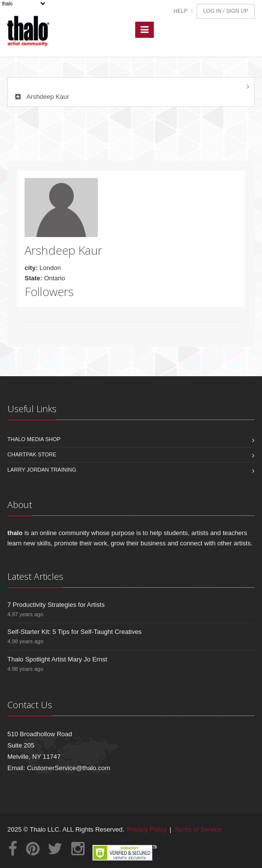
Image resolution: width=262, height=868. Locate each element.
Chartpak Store (32, 454)
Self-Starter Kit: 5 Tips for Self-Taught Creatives (74, 632)
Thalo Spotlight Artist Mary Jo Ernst (57, 659)
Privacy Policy (147, 829)
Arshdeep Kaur (41, 97)
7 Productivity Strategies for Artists (56, 605)
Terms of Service (198, 829)
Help (181, 11)
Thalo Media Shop (34, 439)
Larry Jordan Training (42, 470)
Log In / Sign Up (226, 11)
